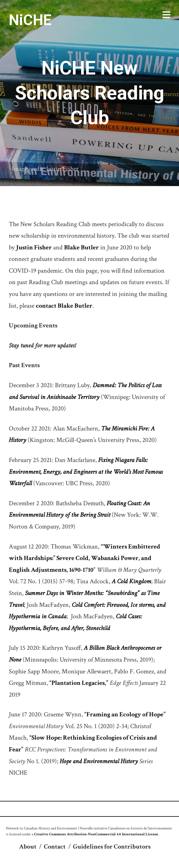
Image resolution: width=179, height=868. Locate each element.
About (28, 847)
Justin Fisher (34, 247)
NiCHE (30, 20)
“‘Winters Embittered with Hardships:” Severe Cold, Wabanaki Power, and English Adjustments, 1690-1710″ (85, 558)
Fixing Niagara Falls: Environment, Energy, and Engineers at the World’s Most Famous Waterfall (86, 472)
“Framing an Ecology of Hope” (125, 714)
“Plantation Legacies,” (79, 683)
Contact (55, 847)
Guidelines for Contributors (112, 847)
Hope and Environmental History (99, 761)
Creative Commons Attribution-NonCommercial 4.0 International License (96, 834)
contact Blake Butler (64, 306)
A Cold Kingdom (131, 581)
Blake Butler (81, 247)
